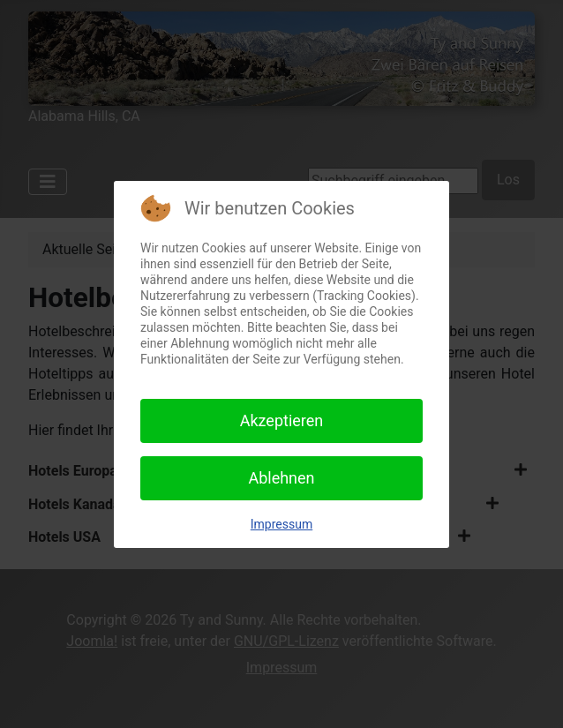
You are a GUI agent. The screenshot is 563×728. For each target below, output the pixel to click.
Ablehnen (281, 478)
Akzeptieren (282, 420)
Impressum (281, 524)
